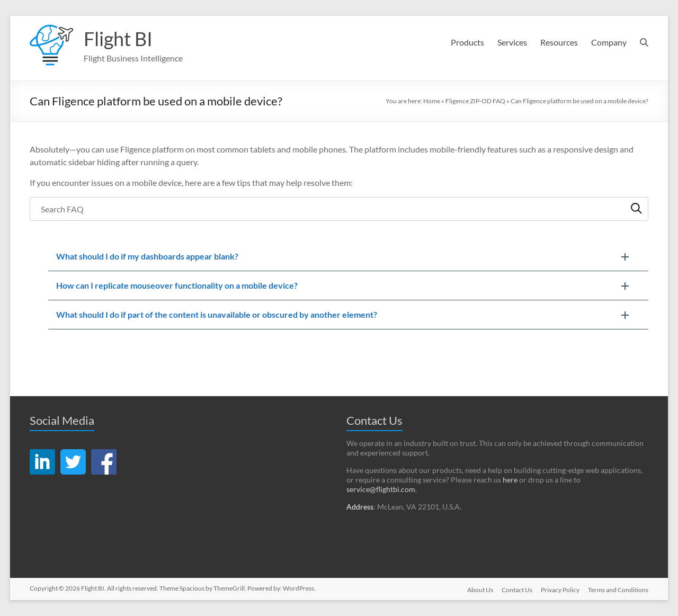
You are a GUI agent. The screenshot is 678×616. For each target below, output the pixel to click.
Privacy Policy (560, 590)
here (510, 480)
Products (467, 42)
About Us (480, 590)
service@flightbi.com (381, 489)
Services (512, 42)
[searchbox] (339, 209)
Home (432, 101)
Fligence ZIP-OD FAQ (475, 101)
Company (609, 42)
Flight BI (118, 39)
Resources (559, 42)
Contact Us (517, 590)
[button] (348, 256)
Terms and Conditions (618, 590)
